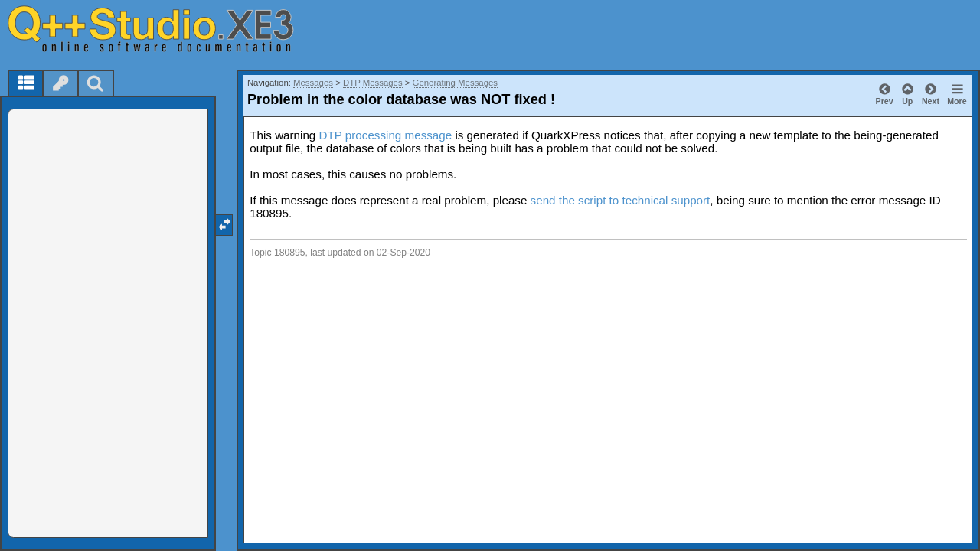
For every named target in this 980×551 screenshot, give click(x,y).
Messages (313, 83)
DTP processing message (386, 135)
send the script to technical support (621, 200)
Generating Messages (455, 83)
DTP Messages (373, 83)
